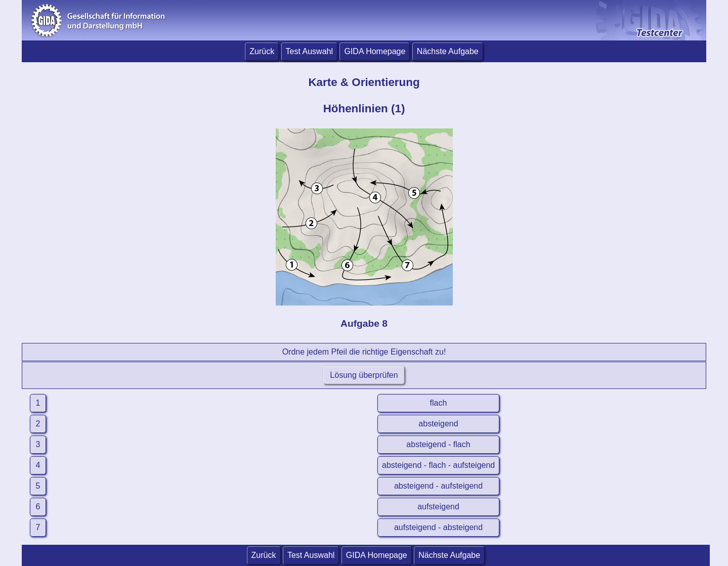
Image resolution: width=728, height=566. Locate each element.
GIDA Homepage (375, 51)
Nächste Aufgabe (448, 51)
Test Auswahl (309, 51)
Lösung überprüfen (364, 375)
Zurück (262, 51)
